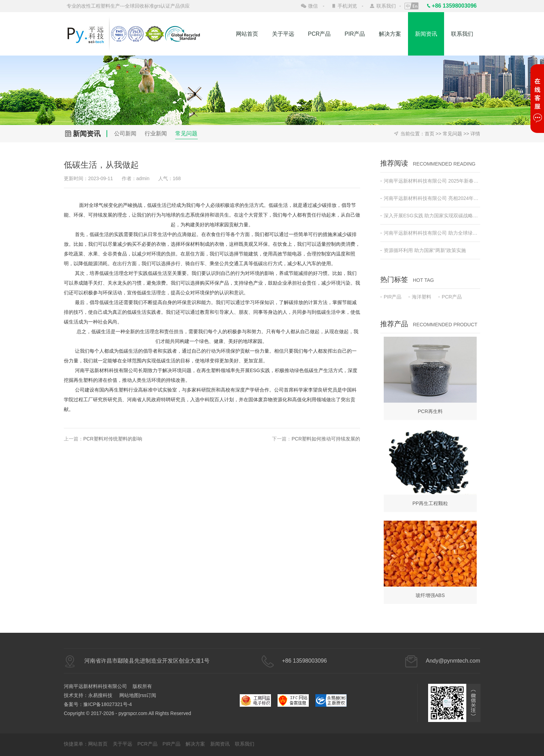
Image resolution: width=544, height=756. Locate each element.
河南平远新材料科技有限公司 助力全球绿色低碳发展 (430, 233)
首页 (430, 134)
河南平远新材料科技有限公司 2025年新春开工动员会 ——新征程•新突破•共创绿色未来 (430, 181)
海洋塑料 (420, 297)
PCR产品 (320, 34)
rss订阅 (148, 695)
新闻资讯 (426, 34)
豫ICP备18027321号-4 (108, 704)
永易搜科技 (100, 695)
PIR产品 (355, 34)
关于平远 (283, 34)
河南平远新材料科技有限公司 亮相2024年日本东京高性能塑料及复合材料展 (430, 198)
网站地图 (129, 695)
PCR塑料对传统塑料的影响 (113, 439)
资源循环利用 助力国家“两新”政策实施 (423, 250)
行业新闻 (156, 133)
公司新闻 (125, 133)
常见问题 (186, 133)
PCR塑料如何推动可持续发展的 (326, 439)
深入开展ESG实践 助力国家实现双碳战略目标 (430, 216)
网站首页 (247, 34)
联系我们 (386, 6)
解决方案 (390, 34)
